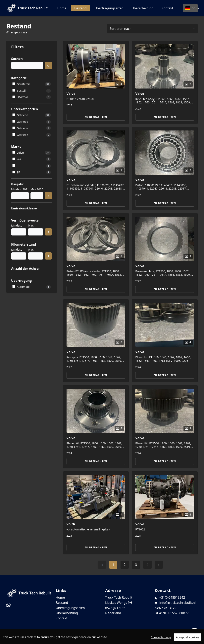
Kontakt (167, 8)
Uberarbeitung (143, 8)
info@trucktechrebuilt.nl (178, 603)
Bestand (80, 8)
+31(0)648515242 (172, 597)
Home (62, 8)
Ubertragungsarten (109, 8)
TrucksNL (30, 639)
